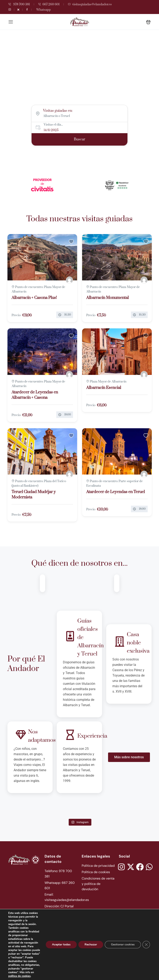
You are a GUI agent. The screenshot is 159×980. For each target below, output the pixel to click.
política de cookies (19, 976)
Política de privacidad (98, 866)
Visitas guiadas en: (58, 111)
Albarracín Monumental (107, 298)
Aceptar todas (61, 944)
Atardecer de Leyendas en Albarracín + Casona (35, 395)
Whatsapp (44, 10)
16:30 (68, 315)
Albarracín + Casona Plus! (34, 298)
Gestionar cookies (123, 944)
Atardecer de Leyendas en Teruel (115, 492)
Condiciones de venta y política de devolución (98, 884)
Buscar (79, 139)
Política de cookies (96, 872)
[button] (148, 22)
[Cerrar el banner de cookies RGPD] (146, 945)
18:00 (68, 415)
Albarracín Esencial (104, 388)
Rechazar (91, 944)
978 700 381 (19, 4)
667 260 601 (49, 4)
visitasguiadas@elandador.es (90, 4)
